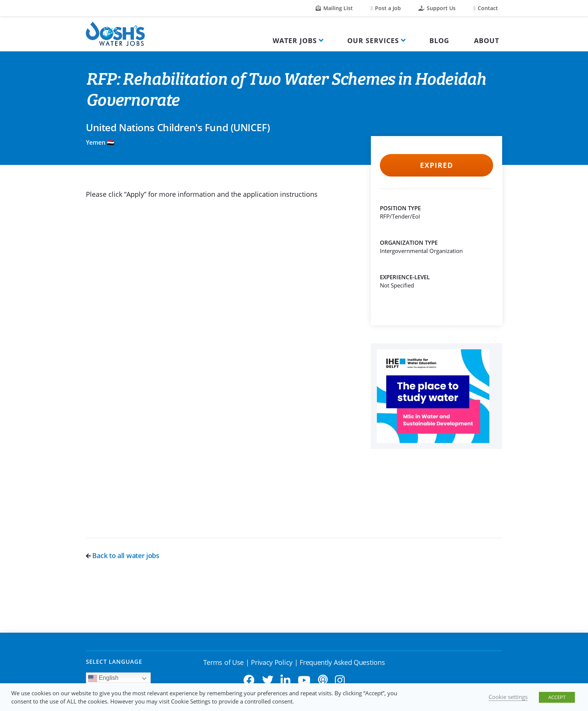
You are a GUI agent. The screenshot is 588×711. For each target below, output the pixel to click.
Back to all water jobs (123, 555)
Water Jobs (295, 40)
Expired (436, 165)
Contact (486, 8)
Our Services (373, 40)
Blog (439, 40)
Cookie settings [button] (508, 697)
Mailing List (334, 8)
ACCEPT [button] (557, 697)
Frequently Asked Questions (342, 662)
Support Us (437, 8)
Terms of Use (223, 662)
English (103, 678)
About (487, 40)
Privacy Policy (272, 662)
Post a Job (386, 8)
